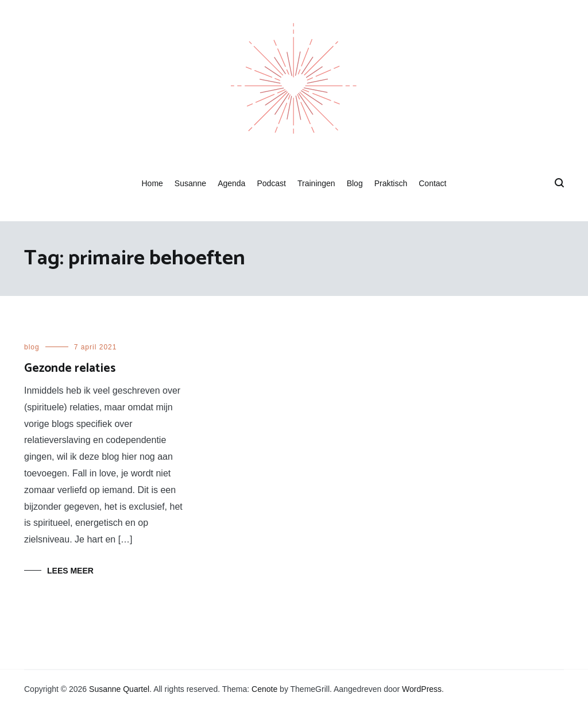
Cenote (264, 689)
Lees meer (70, 571)
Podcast (271, 183)
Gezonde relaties (70, 368)
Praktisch (391, 183)
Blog (355, 183)
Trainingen (316, 183)
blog (32, 347)
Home (152, 183)
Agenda (231, 183)
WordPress (422, 689)
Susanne (190, 183)
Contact (432, 183)
